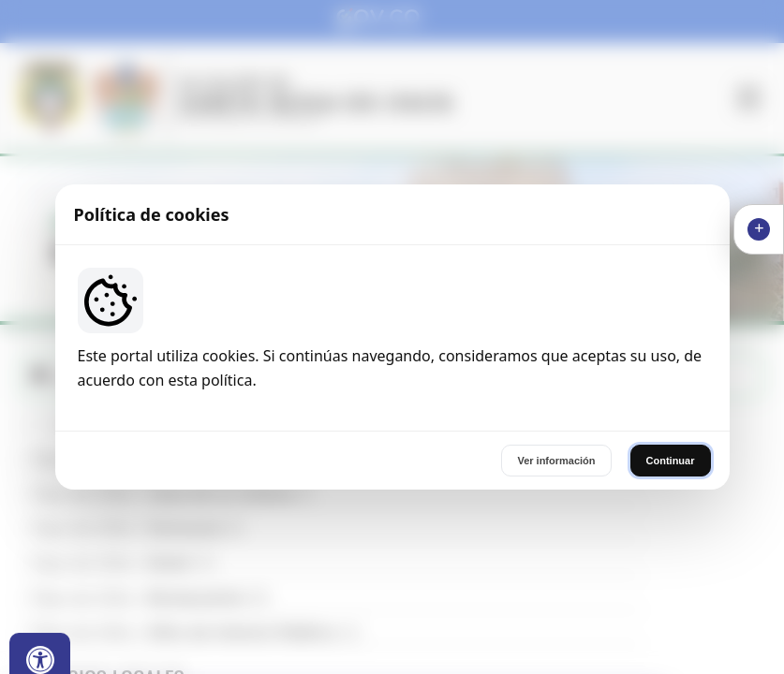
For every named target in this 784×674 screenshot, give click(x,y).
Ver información (556, 461)
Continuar (671, 461)
